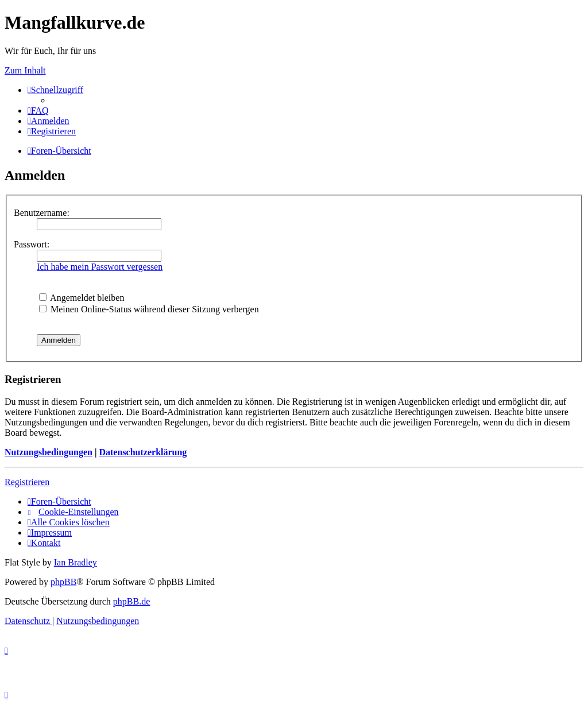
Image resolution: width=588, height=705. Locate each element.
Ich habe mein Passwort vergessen (100, 267)
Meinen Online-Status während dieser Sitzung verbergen (149, 309)
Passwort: (32, 244)
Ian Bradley (76, 562)
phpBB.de (131, 601)
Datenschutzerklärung (143, 452)
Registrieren (27, 482)
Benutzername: (42, 213)
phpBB (63, 582)
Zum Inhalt (25, 70)
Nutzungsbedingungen (49, 452)
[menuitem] (38, 111)
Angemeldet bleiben (82, 298)
